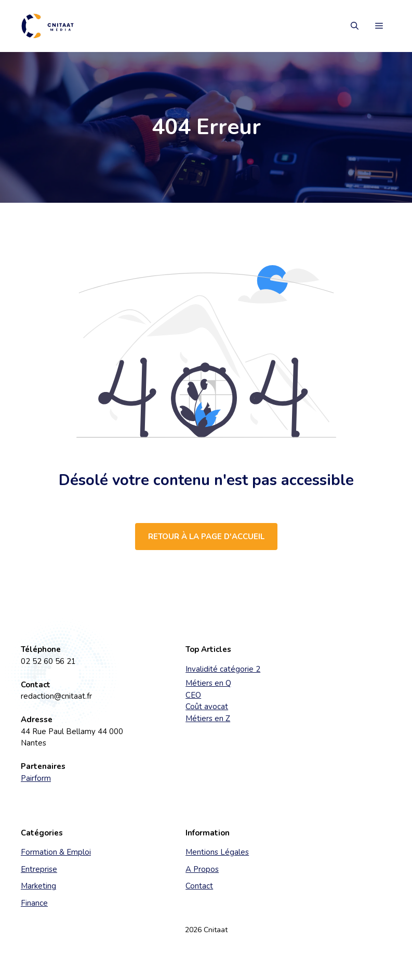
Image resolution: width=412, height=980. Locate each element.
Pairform (36, 778)
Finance (34, 903)
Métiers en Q (208, 683)
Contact (199, 886)
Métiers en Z (208, 718)
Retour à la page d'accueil (206, 537)
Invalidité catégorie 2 (223, 669)
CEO (193, 695)
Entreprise (39, 869)
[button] (355, 26)
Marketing (38, 886)
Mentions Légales (217, 852)
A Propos (202, 869)
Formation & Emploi (56, 852)
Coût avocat (207, 707)
